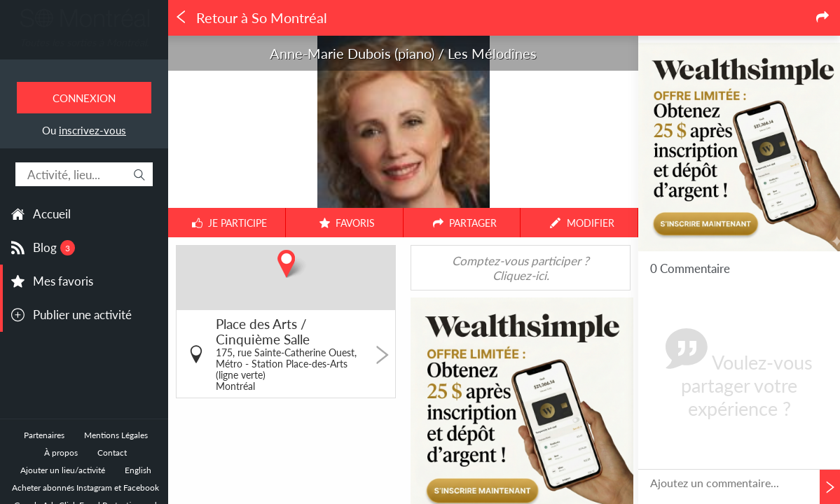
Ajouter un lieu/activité (63, 470)
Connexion (84, 98)
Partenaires (44, 435)
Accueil (52, 214)
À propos (61, 453)
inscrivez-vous (92, 130)
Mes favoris (63, 281)
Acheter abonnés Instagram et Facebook (85, 488)
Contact (112, 453)
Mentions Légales (116, 435)
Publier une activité (82, 315)
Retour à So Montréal (251, 18)
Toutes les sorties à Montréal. (84, 42)
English (138, 470)
